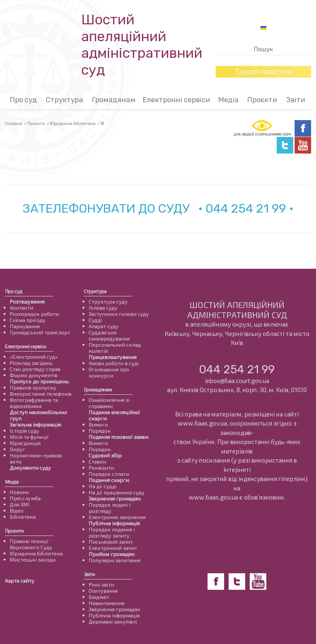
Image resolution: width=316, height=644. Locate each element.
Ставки (97, 461)
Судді (95, 320)
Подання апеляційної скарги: (114, 415)
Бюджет (99, 597)
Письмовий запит (111, 542)
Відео (17, 510)
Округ (17, 449)
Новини (19, 492)
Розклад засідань (31, 363)
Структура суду (108, 301)
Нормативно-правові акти (36, 458)
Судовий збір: (105, 455)
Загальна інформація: (36, 424)
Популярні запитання (114, 560)
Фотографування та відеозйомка (34, 403)
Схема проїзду (28, 320)
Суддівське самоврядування (109, 335)
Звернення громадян (114, 609)
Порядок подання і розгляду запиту (112, 532)
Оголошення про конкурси (109, 372)
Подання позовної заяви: (119, 437)
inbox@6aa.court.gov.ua (237, 381)
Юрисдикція (25, 443)
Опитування (103, 591)
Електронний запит (113, 548)
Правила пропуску (33, 387)
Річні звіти (101, 584)
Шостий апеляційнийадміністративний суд (142, 45)
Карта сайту (20, 581)
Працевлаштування (113, 357)
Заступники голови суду (119, 314)
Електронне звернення (117, 517)
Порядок (100, 431)
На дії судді (103, 486)
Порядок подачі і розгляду (109, 508)
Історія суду (25, 431)
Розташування (27, 301)
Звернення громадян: (115, 498)
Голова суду (103, 308)
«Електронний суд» (34, 357)
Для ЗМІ (20, 504)
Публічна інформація (114, 523)
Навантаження (107, 603)
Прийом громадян (112, 554)
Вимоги (98, 424)
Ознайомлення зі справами (109, 403)
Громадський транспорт (40, 332)
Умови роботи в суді (114, 363)
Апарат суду (104, 326)
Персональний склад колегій (115, 348)
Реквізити (101, 468)
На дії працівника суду (117, 492)
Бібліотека (23, 517)
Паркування (25, 326)
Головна (13, 123)
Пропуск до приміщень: (39, 381)
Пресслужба (25, 498)
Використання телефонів (41, 394)
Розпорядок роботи (34, 314)
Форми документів (34, 375)
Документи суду (30, 468)
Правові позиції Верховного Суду (31, 544)
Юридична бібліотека (73, 123)
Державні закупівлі (113, 621)
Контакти (21, 308)
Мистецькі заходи (33, 559)
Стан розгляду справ (35, 369)
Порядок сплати (109, 474)
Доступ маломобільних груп (38, 415)
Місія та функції (29, 437)
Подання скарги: (109, 480)
